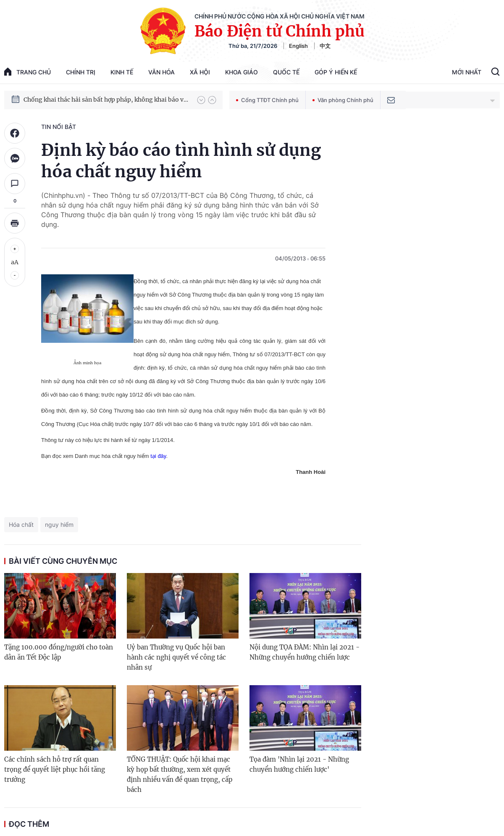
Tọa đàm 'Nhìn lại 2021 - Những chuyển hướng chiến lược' (299, 764)
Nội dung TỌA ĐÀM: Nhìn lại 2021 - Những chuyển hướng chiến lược (304, 652)
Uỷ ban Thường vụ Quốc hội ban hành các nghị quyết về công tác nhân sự (176, 657)
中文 (325, 46)
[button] (201, 100)
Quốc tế (286, 72)
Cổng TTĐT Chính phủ (267, 100)
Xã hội (200, 72)
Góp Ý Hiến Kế (336, 72)
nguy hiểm (59, 524)
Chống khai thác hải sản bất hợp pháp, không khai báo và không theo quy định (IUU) (106, 103)
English (298, 46)
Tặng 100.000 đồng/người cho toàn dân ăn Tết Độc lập (59, 652)
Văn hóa (161, 72)
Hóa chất (21, 524)
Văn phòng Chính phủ (343, 100)
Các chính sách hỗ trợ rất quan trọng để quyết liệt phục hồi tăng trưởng (55, 769)
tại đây (158, 456)
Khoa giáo (241, 72)
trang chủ (28, 72)
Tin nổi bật (59, 127)
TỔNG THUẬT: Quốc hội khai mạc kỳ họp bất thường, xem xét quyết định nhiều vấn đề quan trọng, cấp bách (180, 774)
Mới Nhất (467, 72)
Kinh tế (122, 72)
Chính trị (81, 72)
